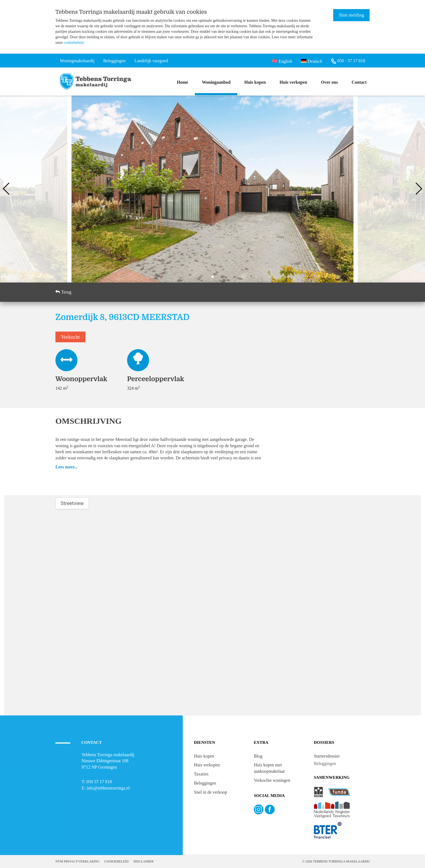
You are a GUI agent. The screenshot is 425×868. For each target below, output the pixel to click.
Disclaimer (143, 861)
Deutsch (311, 61)
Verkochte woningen (272, 780)
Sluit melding (351, 15)
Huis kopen (255, 82)
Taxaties (201, 774)
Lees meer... (66, 467)
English (282, 61)
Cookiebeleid (117, 861)
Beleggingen (205, 783)
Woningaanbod (216, 82)
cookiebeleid (74, 43)
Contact (359, 82)
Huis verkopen (293, 82)
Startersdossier (327, 756)
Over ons (329, 82)
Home (183, 82)
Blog (258, 756)
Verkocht (70, 337)
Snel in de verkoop (211, 792)
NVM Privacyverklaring (77, 861)
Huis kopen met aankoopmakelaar (269, 768)
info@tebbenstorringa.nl (108, 788)
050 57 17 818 (99, 782)
